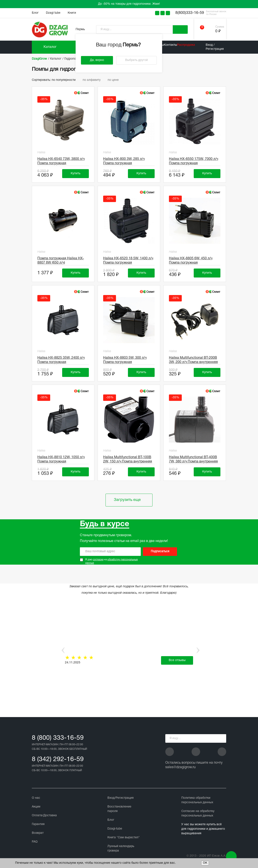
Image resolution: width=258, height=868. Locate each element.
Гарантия (38, 824)
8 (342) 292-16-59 (58, 759)
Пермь (80, 29)
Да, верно (97, 60)
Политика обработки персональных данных (197, 800)
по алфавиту (94, 80)
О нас (36, 798)
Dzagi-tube (115, 829)
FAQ (35, 842)
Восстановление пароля (119, 809)
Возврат (38, 833)
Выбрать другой (136, 60)
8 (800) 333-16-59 (58, 738)
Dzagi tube (53, 13)
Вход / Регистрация (215, 47)
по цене (115, 80)
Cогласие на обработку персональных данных (198, 813)
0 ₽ (218, 31)
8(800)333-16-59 (190, 13)
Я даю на (111, 561)
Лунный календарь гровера (121, 849)
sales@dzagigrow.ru (180, 767)
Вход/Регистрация (121, 798)
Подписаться (160, 551)
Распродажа (186, 45)
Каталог (50, 47)
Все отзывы (177, 660)
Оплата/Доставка (44, 816)
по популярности (66, 80)
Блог (35, 13)
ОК (205, 863)
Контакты (170, 45)
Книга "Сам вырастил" (124, 838)
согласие (98, 560)
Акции (36, 807)
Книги (72, 13)
